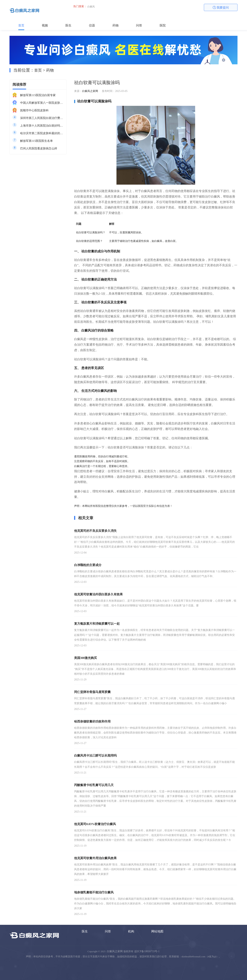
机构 (131, 931)
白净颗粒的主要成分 (88, 565)
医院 (163, 25)
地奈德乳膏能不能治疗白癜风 (94, 892)
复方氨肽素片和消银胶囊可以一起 (97, 624)
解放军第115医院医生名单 (36, 141)
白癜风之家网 (90, 91)
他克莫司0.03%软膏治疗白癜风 (95, 824)
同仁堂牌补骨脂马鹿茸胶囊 (92, 692)
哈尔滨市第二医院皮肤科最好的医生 (42, 133)
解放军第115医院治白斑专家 (38, 95)
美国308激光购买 (85, 658)
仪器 (92, 25)
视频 (45, 25)
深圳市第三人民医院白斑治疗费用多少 (42, 118)
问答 (139, 25)
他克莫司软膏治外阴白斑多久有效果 (98, 594)
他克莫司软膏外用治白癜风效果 (95, 858)
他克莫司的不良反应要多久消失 (95, 531)
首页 (21, 25)
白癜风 (91, 7)
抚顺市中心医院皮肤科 (34, 110)
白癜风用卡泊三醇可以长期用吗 (95, 756)
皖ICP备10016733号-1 (147, 951)
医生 (68, 25)
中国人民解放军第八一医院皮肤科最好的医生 (42, 103)
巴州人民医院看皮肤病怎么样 (39, 148)
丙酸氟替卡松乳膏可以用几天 (94, 785)
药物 (116, 25)
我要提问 (221, 8)
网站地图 (157, 931)
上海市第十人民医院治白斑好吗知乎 (42, 126)
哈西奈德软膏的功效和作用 (92, 721)
